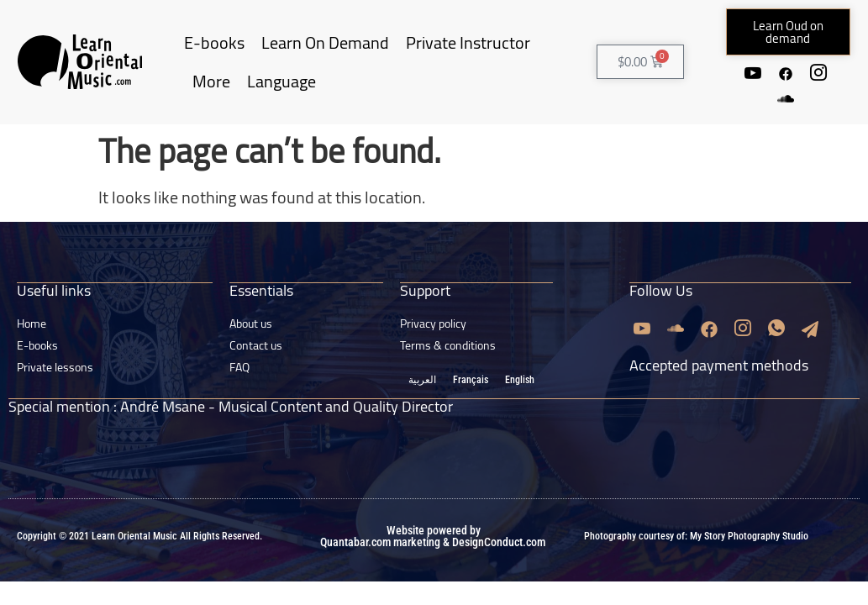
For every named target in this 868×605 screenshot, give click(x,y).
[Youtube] (752, 73)
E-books (214, 42)
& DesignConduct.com (493, 540)
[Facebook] (786, 73)
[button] (789, 32)
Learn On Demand (325, 42)
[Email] (810, 328)
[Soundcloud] (786, 99)
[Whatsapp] (776, 328)
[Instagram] (819, 73)
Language (281, 81)
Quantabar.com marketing (380, 540)
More (211, 81)
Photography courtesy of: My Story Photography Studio (696, 534)
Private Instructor (468, 42)
